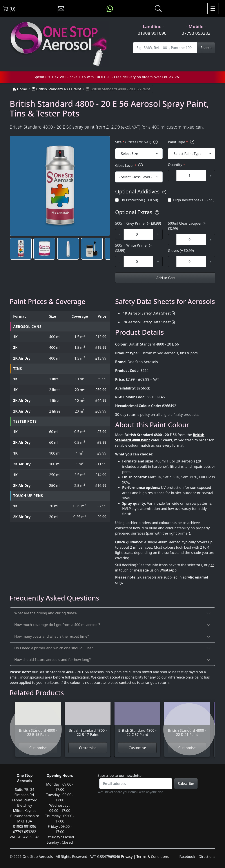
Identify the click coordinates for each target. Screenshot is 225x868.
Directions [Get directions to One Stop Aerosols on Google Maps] (207, 857)
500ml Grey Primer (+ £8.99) (138, 223)
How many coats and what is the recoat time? (52, 636)
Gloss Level (130, 165)
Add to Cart (165, 278)
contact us (128, 682)
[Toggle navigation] (213, 9)
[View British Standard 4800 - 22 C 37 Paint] (137, 722)
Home (20, 89)
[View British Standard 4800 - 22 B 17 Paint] (88, 722)
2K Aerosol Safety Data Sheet (147, 322)
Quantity (176, 165)
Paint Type (182, 142)
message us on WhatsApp (155, 570)
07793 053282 (196, 33)
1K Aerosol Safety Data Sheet (147, 313)
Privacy (127, 857)
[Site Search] (165, 48)
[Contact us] (61, 9)
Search (206, 48)
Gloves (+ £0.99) (181, 251)
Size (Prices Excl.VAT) (137, 142)
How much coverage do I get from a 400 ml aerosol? (57, 625)
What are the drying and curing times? (46, 613)
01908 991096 (152, 33)
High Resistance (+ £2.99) (194, 200)
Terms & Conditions (153, 857)
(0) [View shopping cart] (9, 9)
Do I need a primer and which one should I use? (54, 648)
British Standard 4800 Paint (57, 89)
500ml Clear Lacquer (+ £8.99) (187, 226)
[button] (21, 249)
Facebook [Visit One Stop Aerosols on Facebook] (187, 857)
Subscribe (186, 784)
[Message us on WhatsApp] (110, 9)
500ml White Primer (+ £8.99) (134, 248)
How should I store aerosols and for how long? (53, 660)
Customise (88, 748)
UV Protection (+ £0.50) (139, 200)
